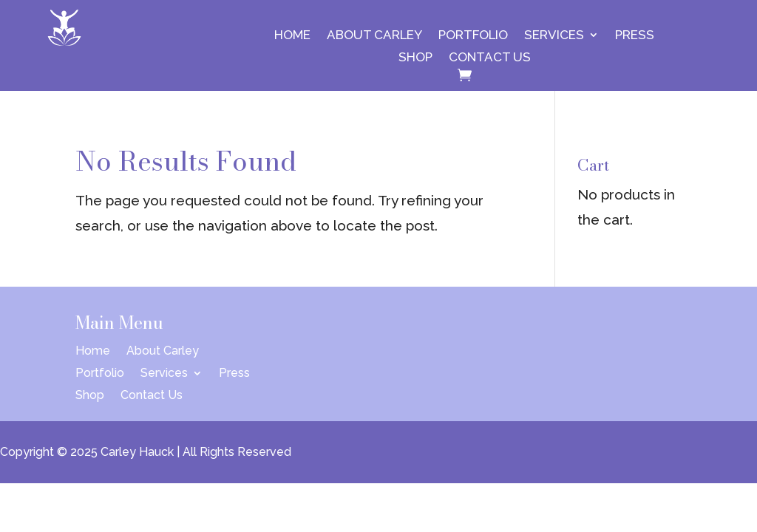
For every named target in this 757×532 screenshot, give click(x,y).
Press (635, 36)
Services (554, 36)
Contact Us (490, 58)
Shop (415, 58)
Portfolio (473, 36)
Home (292, 36)
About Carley (374, 36)
